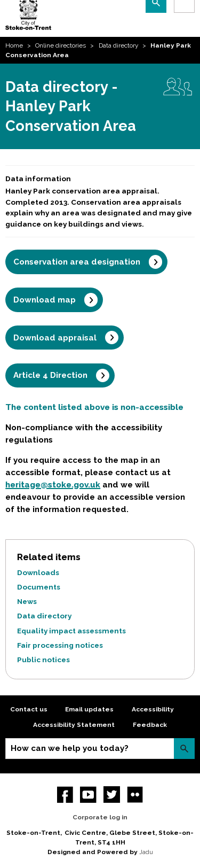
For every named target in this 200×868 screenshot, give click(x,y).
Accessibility (153, 709)
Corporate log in (100, 817)
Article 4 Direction (50, 375)
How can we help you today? (70, 748)
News (27, 601)
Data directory (118, 45)
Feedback (150, 725)
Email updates (89, 709)
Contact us (29, 709)
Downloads (38, 572)
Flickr (135, 795)
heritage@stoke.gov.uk (53, 485)
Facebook (65, 795)
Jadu (146, 852)
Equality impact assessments (71, 631)
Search (184, 749)
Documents (39, 587)
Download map (45, 300)
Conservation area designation (77, 262)
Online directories (61, 45)
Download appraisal (55, 338)
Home (14, 45)
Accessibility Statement (74, 725)
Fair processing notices (60, 645)
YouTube (88, 795)
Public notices (43, 660)
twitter (112, 795)
